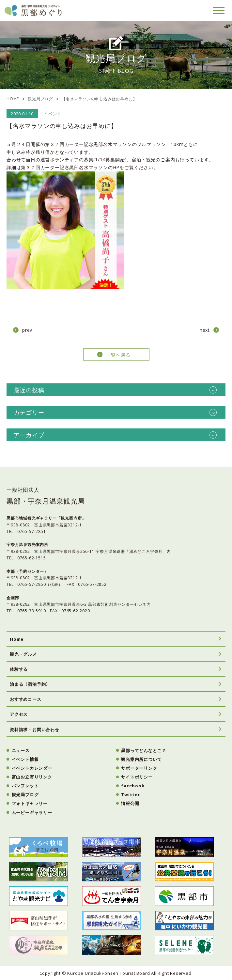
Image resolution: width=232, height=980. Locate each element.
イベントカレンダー (32, 768)
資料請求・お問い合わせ (35, 730)
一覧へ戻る (118, 355)
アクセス (19, 714)
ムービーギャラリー (32, 812)
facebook (133, 786)
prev (27, 330)
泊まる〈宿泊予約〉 (30, 684)
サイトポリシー (137, 777)
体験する (19, 669)
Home (17, 639)
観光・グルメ (23, 654)
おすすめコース (26, 699)
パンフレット (25, 786)
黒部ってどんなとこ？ (144, 750)
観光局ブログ (40, 99)
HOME (13, 99)
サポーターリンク (139, 768)
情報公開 (130, 803)
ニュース (21, 750)
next (205, 330)
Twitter (131, 795)
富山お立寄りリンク (32, 777)
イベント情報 (25, 759)
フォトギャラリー (30, 803)
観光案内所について (141, 759)
